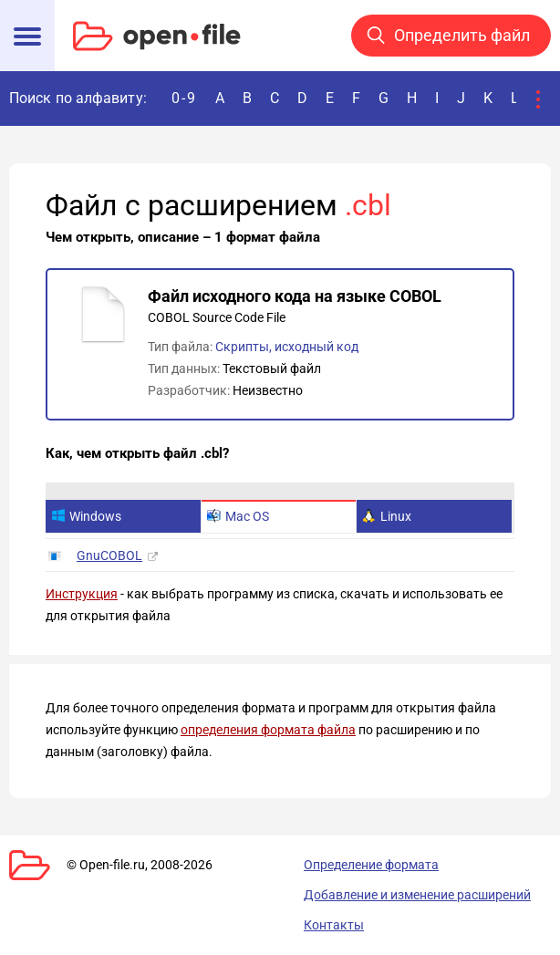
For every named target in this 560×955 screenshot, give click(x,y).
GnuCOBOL (109, 555)
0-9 (184, 98)
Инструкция (82, 594)
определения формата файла (268, 730)
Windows (86, 516)
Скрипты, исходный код (287, 347)
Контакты (334, 925)
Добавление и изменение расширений (417, 895)
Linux (387, 516)
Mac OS (238, 516)
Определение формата (371, 865)
